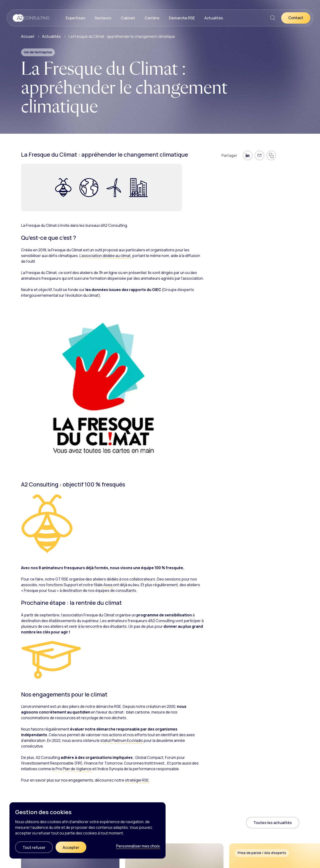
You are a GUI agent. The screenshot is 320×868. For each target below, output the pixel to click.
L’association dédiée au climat (105, 256)
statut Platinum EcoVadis (122, 740)
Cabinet (128, 18)
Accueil (28, 36)
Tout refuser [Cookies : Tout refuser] (34, 847)
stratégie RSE (137, 780)
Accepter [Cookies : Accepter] (71, 847)
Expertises (75, 18)
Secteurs (103, 18)
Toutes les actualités (273, 823)
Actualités (214, 18)
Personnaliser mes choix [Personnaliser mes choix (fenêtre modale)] (138, 846)
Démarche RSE (182, 18)
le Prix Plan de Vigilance (72, 769)
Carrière (152, 18)
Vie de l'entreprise (38, 52)
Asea (108, 585)
